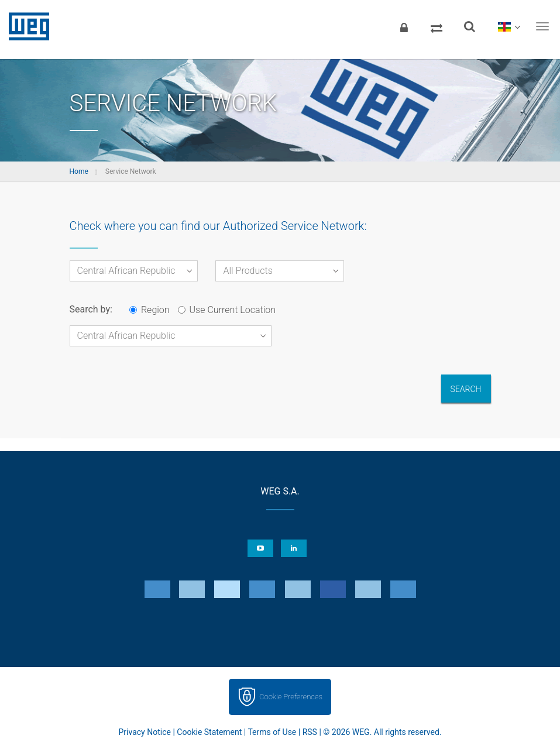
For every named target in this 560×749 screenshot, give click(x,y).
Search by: (91, 309)
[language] (509, 26)
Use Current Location (227, 310)
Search (466, 389)
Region (150, 310)
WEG (25, 26)
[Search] (469, 26)
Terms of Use (272, 732)
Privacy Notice (145, 732)
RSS (310, 732)
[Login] (404, 26)
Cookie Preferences (291, 697)
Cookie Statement (209, 732)
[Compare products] (437, 26)
